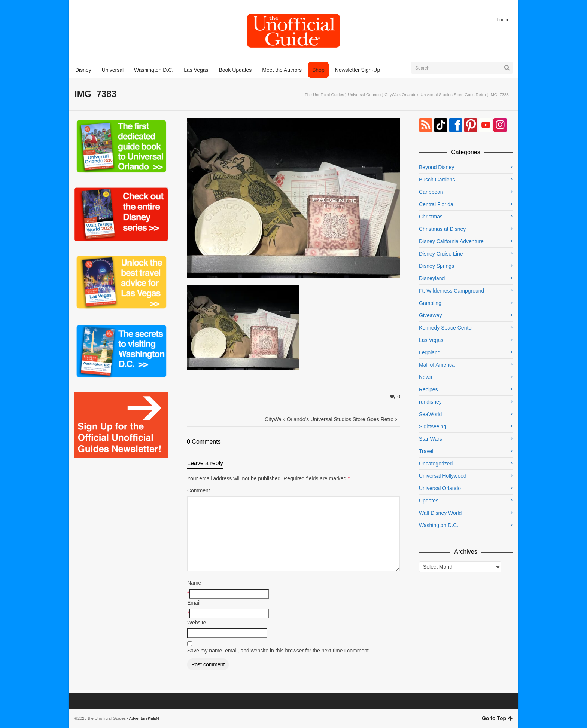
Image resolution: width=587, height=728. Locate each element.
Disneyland (432, 278)
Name (194, 583)
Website (197, 623)
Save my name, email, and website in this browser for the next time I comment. (279, 651)
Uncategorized (436, 464)
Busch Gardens (437, 180)
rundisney (430, 402)
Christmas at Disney (442, 229)
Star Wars (431, 439)
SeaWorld (430, 414)
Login (503, 20)
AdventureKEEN (144, 718)
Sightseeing (433, 426)
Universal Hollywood (443, 476)
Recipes (428, 389)
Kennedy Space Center (446, 328)
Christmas (431, 217)
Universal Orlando (364, 95)
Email (194, 603)
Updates (429, 501)
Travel (426, 451)
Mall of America (437, 365)
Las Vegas (431, 340)
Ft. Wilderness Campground (451, 291)
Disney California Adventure (451, 241)
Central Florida (436, 204)
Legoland (430, 352)
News (425, 377)
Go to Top (497, 718)
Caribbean (431, 192)
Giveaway (430, 315)
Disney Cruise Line (441, 254)
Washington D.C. (439, 525)
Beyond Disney (437, 167)
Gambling (430, 303)
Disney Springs (437, 266)
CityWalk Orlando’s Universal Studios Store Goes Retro (435, 95)
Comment (199, 490)
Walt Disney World (440, 513)
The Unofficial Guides (324, 95)
